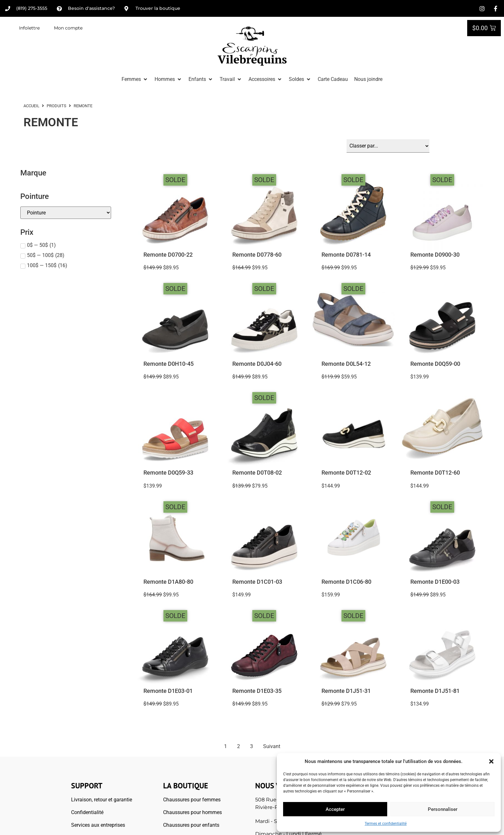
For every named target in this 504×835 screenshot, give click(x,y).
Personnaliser (443, 809)
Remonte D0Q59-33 (168, 473)
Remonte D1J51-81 (435, 691)
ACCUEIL (31, 106)
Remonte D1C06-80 (346, 582)
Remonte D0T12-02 (346, 473)
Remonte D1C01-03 (257, 582)
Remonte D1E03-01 (168, 691)
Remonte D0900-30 (435, 255)
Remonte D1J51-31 (346, 691)
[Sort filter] (388, 146)
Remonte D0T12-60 (435, 473)
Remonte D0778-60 (257, 255)
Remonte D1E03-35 (257, 691)
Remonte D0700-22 (168, 255)
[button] (491, 761)
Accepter (335, 809)
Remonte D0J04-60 (257, 364)
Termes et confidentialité (386, 824)
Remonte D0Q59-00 (435, 364)
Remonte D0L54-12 (346, 364)
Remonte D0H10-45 (169, 364)
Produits (56, 106)
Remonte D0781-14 (346, 255)
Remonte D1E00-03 (435, 582)
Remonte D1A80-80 (168, 582)
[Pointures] (66, 213)
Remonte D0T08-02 (257, 473)
